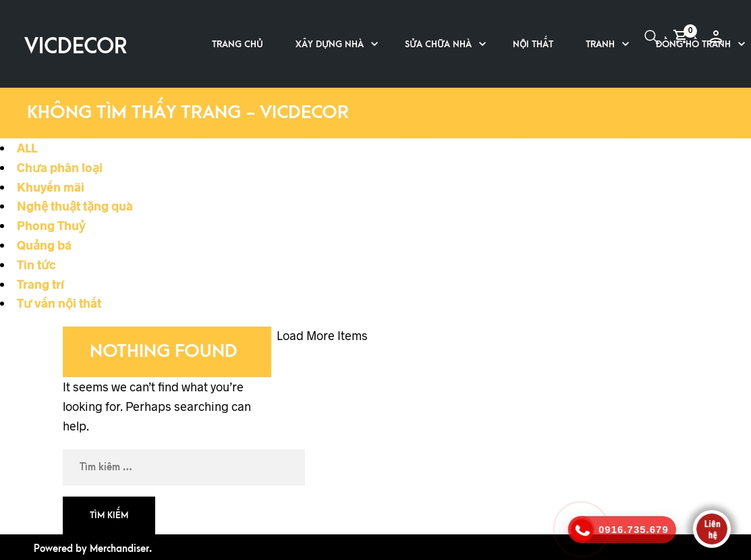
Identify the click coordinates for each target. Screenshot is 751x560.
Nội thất (533, 44)
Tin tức (36, 264)
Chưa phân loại (60, 167)
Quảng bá (44, 245)
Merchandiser (119, 549)
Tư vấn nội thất (59, 303)
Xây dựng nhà (330, 44)
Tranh (600, 44)
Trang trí (40, 284)
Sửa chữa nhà (438, 44)
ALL (27, 148)
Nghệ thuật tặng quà (75, 206)
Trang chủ (238, 44)
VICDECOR (76, 47)
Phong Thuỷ (51, 225)
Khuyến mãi (51, 187)
